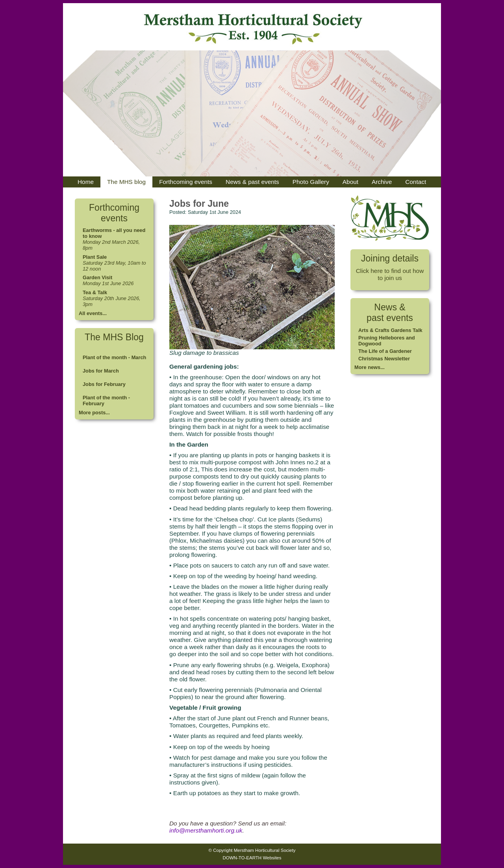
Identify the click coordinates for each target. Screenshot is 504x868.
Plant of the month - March (114, 357)
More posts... (94, 413)
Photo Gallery (311, 182)
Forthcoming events (186, 182)
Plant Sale (95, 257)
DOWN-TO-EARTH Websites (252, 858)
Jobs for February (104, 384)
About (350, 182)
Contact (416, 182)
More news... (370, 367)
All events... (93, 313)
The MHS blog (126, 182)
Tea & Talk (95, 292)
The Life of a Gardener (385, 351)
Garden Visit (97, 277)
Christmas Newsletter (384, 359)
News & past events (252, 182)
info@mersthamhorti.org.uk (206, 830)
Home (86, 182)
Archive (382, 182)
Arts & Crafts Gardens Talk (390, 330)
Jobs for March (101, 371)
